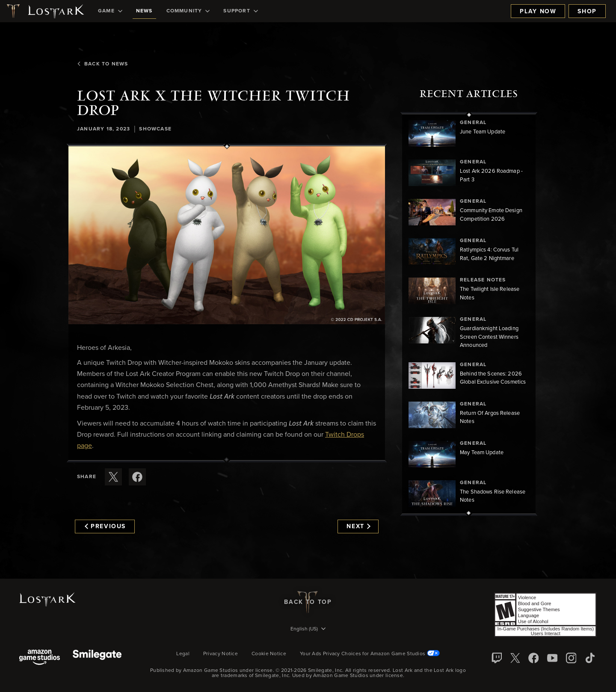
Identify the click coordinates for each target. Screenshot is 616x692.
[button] (227, 235)
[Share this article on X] (113, 477)
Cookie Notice (269, 654)
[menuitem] (110, 11)
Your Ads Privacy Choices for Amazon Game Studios (370, 654)
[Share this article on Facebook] (137, 477)
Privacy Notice (221, 654)
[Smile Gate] (97, 658)
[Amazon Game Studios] (40, 658)
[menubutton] (308, 630)
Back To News (102, 64)
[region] (469, 314)
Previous (105, 526)
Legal (183, 654)
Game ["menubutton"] (110, 11)
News (144, 11)
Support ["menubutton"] (240, 11)
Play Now (538, 12)
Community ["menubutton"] (188, 11)
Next (358, 526)
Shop (587, 12)
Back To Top (308, 602)
